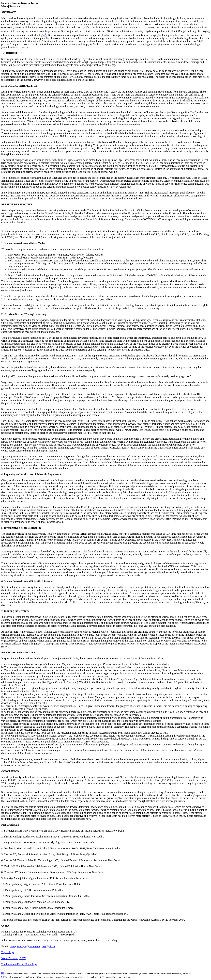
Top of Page (8, 952)
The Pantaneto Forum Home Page (19, 964)
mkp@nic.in (48, 946)
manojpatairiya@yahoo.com (25, 946)
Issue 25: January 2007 (13, 958)
